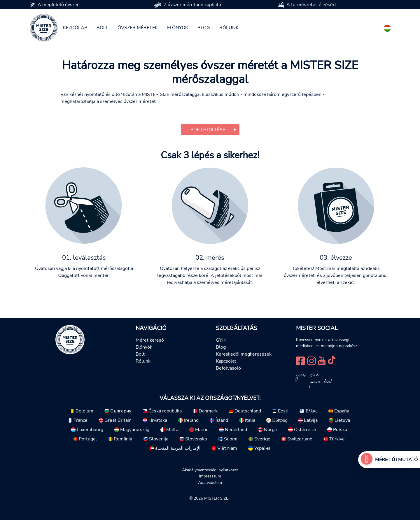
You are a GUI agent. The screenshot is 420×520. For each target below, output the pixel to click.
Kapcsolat (226, 361)
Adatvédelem (210, 482)
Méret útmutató (396, 460)
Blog (204, 28)
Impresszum (210, 476)
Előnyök (178, 28)
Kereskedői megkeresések (244, 354)
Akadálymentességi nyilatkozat (210, 470)
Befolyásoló (228, 368)
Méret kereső (150, 340)
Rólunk (229, 28)
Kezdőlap (75, 28)
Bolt (102, 28)
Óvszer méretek (138, 28)
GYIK (221, 340)
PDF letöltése (208, 130)
